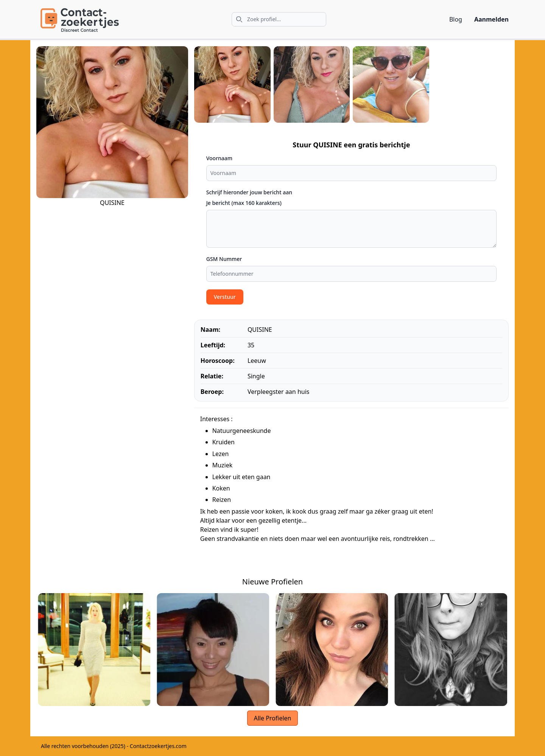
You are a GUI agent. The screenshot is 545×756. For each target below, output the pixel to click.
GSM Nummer (224, 259)
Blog (456, 19)
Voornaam (219, 158)
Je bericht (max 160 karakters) (244, 203)
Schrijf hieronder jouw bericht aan (249, 192)
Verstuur (225, 297)
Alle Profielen (272, 718)
